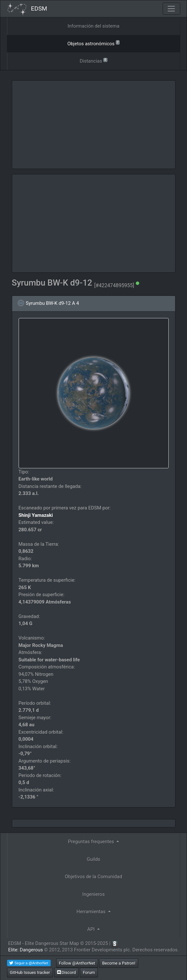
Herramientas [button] (91, 912)
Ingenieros (94, 894)
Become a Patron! (119, 963)
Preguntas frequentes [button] (92, 842)
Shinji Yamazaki (36, 515)
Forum (89, 972)
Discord (67, 972)
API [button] (92, 929)
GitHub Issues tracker (30, 972)
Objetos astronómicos (93, 43)
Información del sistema (94, 26)
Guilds (94, 859)
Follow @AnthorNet (77, 963)
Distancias (93, 61)
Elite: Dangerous (26, 950)
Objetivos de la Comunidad (93, 877)
